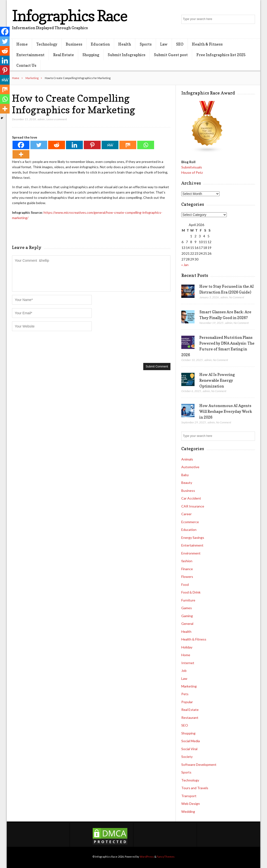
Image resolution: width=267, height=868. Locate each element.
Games (187, 608)
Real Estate (64, 55)
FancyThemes (166, 857)
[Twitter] (39, 145)
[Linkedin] (74, 145)
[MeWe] (110, 145)
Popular (187, 702)
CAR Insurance (193, 506)
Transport (189, 796)
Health (125, 44)
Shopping (91, 55)
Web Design (191, 804)
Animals (187, 459)
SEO (180, 44)
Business (74, 44)
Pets (185, 694)
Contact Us (26, 65)
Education (100, 44)
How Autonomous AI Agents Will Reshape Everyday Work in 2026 (226, 411)
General (187, 624)
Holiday (187, 647)
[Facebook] (21, 145)
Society (187, 757)
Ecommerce (190, 522)
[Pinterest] (92, 145)
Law (164, 44)
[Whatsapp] (146, 145)
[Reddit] (57, 145)
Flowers (187, 577)
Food (185, 584)
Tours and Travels (195, 788)
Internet (188, 663)
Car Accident (191, 498)
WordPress (147, 857)
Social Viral (189, 749)
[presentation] (49, 347)
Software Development (199, 765)
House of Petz (192, 172)
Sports (146, 44)
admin (41, 119)
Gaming (187, 616)
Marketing (32, 78)
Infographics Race (70, 16)
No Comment (237, 297)
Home (22, 44)
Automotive (190, 467)
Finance (187, 569)
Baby (185, 475)
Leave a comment (57, 119)
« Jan (185, 265)
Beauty (187, 483)
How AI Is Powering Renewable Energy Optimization (217, 380)
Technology (47, 44)
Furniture (188, 600)
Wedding (188, 811)
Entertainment (30, 55)
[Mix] (128, 145)
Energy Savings (193, 537)
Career (186, 514)
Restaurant (190, 718)
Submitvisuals (192, 167)
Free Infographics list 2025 (221, 55)
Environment (191, 553)
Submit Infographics (127, 55)
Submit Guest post (171, 55)
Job (184, 671)
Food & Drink (191, 592)
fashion (187, 561)
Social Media (191, 741)
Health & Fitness (207, 44)
